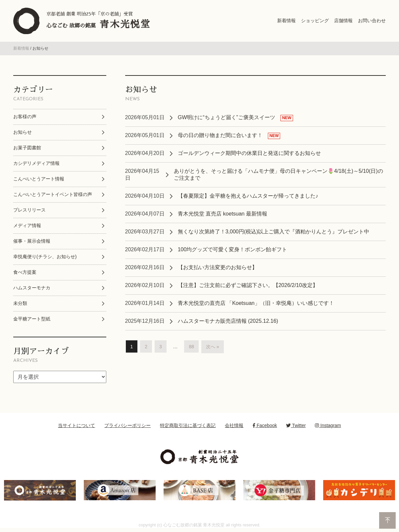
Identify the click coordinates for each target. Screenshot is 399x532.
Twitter (296, 425)
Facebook (265, 425)
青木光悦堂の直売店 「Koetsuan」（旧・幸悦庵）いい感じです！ (256, 303)
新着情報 (21, 48)
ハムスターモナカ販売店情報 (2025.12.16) (228, 321)
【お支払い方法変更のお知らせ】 (218, 267)
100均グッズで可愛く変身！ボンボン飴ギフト (233, 249)
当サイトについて (76, 425)
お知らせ (23, 132)
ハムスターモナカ (32, 288)
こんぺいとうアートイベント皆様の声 (53, 194)
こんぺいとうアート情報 (39, 179)
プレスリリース (29, 210)
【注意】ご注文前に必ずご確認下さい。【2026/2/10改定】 (248, 285)
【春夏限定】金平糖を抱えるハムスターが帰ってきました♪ (248, 196)
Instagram (328, 425)
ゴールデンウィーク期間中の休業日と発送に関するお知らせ (249, 153)
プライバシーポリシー (127, 425)
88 (191, 347)
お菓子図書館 (27, 148)
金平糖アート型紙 (32, 319)
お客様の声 (25, 117)
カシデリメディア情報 (36, 163)
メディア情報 (27, 225)
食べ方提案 (25, 272)
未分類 (20, 303)
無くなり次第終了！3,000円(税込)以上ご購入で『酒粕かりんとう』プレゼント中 (274, 232)
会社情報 (234, 425)
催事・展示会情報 (32, 241)
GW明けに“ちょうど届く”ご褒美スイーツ (226, 117)
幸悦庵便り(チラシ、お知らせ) (45, 257)
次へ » (213, 347)
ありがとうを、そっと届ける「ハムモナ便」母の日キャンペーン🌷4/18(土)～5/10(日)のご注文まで (278, 174)
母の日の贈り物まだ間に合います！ (220, 135)
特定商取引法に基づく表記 (188, 425)
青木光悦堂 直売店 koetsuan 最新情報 (223, 214)
